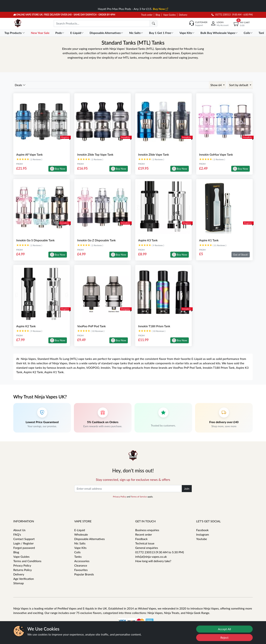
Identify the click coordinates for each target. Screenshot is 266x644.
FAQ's (17, 534)
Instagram (203, 534)
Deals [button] (20, 85)
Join (187, 488)
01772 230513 (221, 15)
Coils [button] (249, 33)
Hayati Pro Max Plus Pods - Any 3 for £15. (133, 9)
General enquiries (147, 548)
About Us (19, 530)
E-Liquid (80, 530)
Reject (224, 637)
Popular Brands (84, 574)
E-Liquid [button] (77, 33)
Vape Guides (169, 15)
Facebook (202, 530)
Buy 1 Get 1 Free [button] (162, 33)
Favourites (81, 570)
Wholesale (81, 534)
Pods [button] (60, 33)
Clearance (81, 565)
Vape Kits (80, 548)
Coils (77, 552)
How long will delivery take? (153, 561)
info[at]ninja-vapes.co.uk (151, 557)
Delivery (183, 15)
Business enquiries (147, 530)
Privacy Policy (120, 497)
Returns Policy (23, 570)
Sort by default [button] (239, 85)
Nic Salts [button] (137, 33)
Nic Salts (80, 543)
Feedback (141, 539)
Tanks (78, 557)
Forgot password (24, 548)
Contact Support (24, 539)
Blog (158, 15)
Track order (147, 15)
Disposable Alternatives (89, 539)
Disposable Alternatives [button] (107, 33)
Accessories (82, 561)
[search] (154, 23)
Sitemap (19, 583)
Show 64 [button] (216, 85)
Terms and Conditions (27, 561)
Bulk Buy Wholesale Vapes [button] (219, 33)
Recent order (144, 534)
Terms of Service (139, 497)
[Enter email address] (128, 489)
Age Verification (24, 579)
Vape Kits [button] (187, 33)
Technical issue (145, 543)
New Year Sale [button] (40, 33)
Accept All (225, 629)
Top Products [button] (15, 33)
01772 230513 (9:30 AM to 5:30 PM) (160, 552)
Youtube (202, 539)
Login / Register (23, 543)
